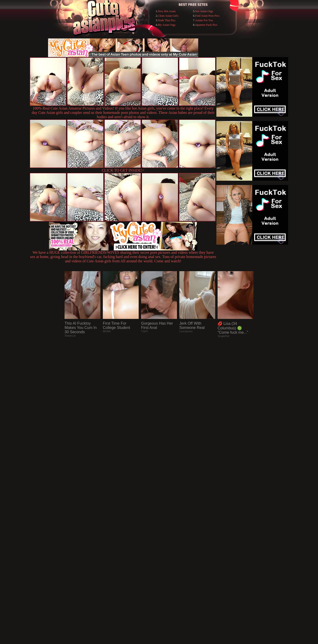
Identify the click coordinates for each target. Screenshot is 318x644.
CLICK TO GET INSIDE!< (123, 170)
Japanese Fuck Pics (206, 25)
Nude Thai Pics (167, 20)
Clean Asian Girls (168, 16)
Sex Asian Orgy (204, 11)
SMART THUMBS (167, 546)
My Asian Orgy (167, 25)
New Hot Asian (167, 11)
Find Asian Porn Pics (207, 16)
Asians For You (204, 20)
